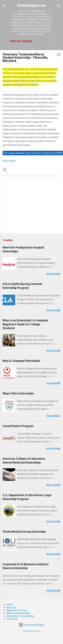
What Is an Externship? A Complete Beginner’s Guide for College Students (25, 324)
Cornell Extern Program (18, 426)
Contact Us (12, 619)
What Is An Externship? (19, 613)
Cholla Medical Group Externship (24, 532)
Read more (53, 274)
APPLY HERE (9, 161)
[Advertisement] (30, 205)
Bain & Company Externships (21, 361)
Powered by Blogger (32, 625)
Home (10, 604)
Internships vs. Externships (20, 616)
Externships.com (32, 5)
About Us (11, 607)
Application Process (17, 610)
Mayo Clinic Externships (18, 393)
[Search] (59, 7)
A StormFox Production (31, 631)
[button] (59, 55)
